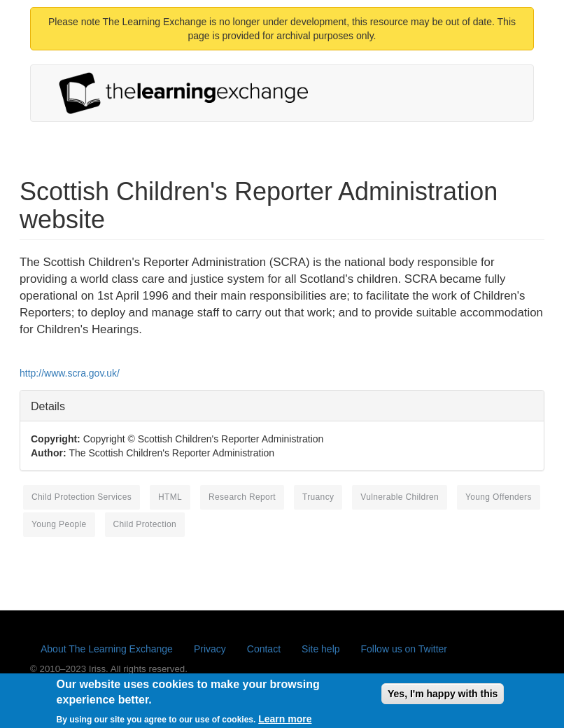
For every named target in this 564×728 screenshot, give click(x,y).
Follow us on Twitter (404, 649)
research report (242, 497)
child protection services (82, 497)
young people (59, 524)
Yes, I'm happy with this (443, 698)
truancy (318, 497)
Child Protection (145, 524)
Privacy (210, 649)
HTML (170, 497)
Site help (320, 649)
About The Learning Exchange (107, 649)
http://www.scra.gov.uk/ (70, 373)
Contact (264, 649)
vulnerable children (400, 497)
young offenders (499, 497)
